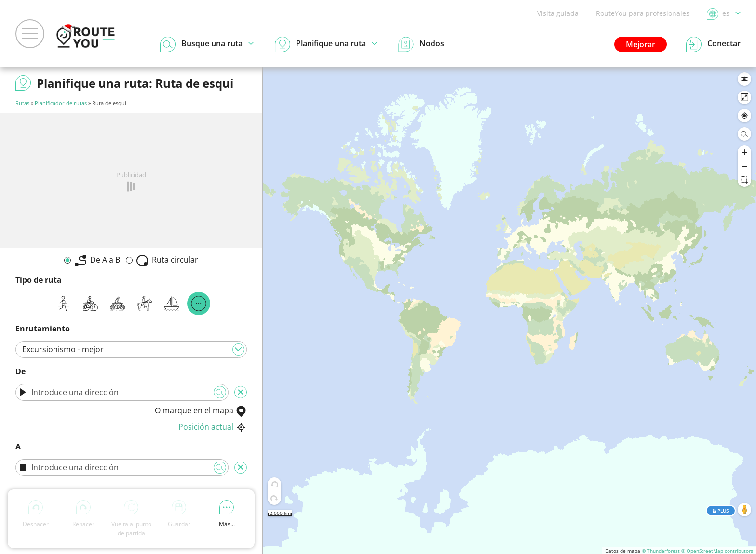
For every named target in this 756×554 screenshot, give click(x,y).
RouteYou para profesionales (643, 13)
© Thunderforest (661, 551)
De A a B (97, 260)
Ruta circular (167, 260)
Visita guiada (558, 13)
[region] (509, 311)
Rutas (22, 103)
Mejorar (641, 44)
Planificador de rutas (61, 103)
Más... (227, 514)
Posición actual (213, 427)
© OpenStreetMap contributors (717, 551)
